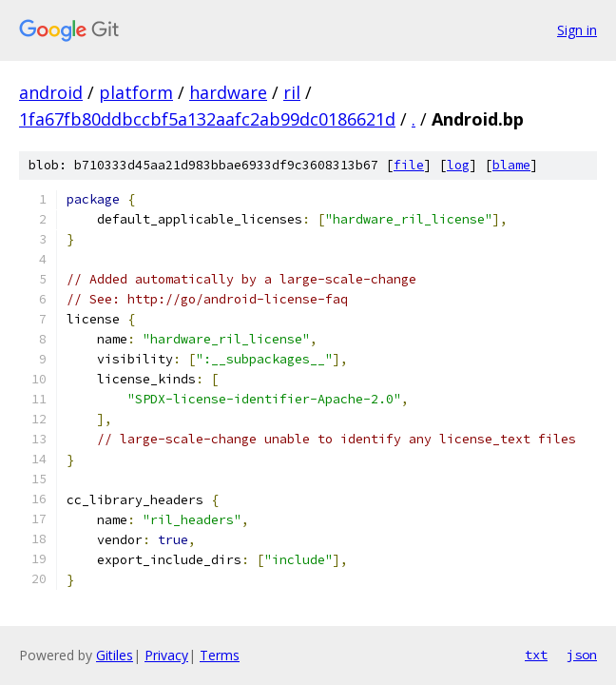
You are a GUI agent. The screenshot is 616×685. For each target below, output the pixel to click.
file (409, 165)
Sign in (577, 30)
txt (536, 655)
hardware (228, 92)
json (582, 655)
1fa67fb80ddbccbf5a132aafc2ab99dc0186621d (207, 119)
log (458, 165)
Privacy (166, 655)
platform (136, 92)
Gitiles (115, 655)
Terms (220, 655)
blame (511, 165)
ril (292, 92)
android (51, 92)
